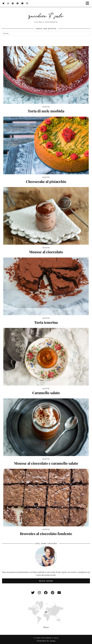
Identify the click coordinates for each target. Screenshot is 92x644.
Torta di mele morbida (46, 111)
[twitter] (33, 593)
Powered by (46, 641)
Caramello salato (46, 393)
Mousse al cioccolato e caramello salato (46, 463)
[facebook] (46, 593)
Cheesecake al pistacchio (46, 181)
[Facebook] (18, 3)
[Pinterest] (13, 3)
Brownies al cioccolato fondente (46, 534)
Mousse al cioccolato (46, 252)
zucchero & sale (46, 15)
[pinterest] (53, 593)
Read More (46, 581)
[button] (88, 3)
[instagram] (39, 593)
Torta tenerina (46, 322)
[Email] (22, 3)
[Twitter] (3, 3)
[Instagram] (8, 3)
